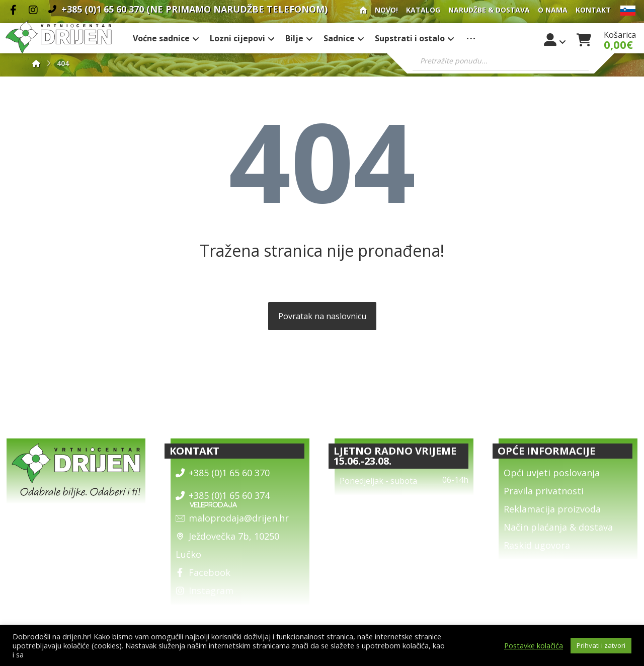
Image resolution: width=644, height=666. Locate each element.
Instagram (205, 590)
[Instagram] (33, 10)
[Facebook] (13, 10)
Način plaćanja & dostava (558, 527)
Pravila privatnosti (544, 491)
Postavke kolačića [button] (534, 645)
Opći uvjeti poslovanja (552, 473)
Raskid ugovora (537, 545)
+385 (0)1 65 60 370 (223, 473)
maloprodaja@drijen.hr (232, 518)
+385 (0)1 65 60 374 (223, 495)
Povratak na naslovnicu (322, 316)
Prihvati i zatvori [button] (601, 645)
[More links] (471, 38)
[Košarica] (584, 39)
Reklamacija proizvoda (552, 509)
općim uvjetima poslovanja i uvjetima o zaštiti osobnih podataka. (134, 654)
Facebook (203, 572)
